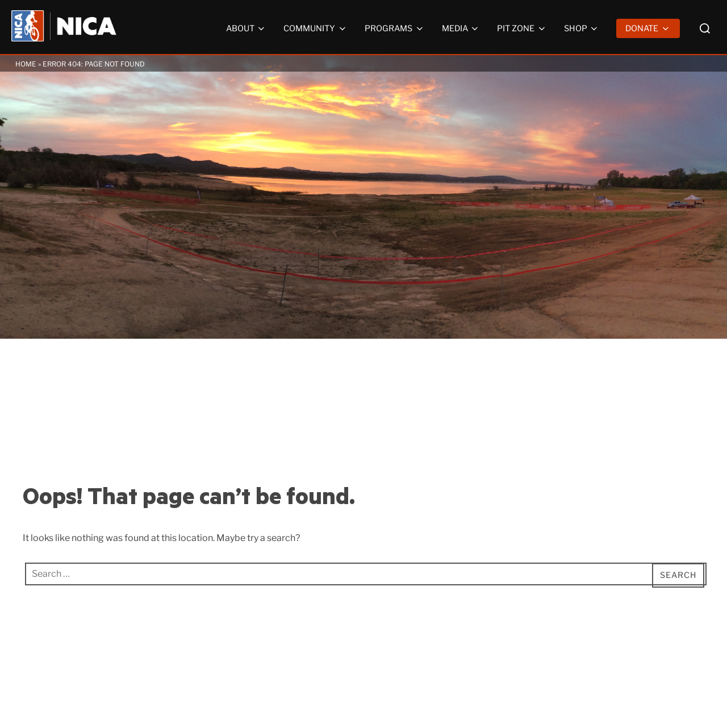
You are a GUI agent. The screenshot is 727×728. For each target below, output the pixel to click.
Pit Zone (522, 28)
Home (26, 64)
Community (316, 28)
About (246, 28)
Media (461, 28)
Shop (582, 28)
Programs (395, 28)
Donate (648, 28)
